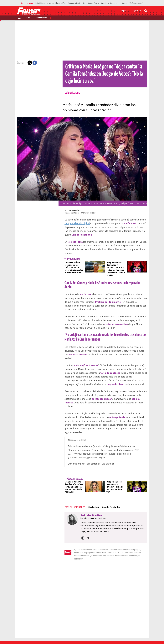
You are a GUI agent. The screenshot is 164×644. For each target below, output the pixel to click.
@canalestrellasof (75, 425)
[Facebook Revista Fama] (126, 637)
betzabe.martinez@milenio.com (92, 503)
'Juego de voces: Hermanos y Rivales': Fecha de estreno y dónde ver (116, 470)
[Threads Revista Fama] (144, 637)
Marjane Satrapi (74, 3)
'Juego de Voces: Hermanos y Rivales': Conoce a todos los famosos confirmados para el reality (116, 265)
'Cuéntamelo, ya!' (136, 3)
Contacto (134, 627)
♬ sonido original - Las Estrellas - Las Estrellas (89, 448)
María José (92, 492)
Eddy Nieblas (122, 3)
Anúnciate (121, 627)
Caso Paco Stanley (108, 3)
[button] (28, 63)
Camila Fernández (109, 492)
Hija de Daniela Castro (90, 3)
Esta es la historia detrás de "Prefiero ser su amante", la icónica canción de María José (72, 472)
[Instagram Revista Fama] (138, 637)
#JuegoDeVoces (74, 439)
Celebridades (42, 18)
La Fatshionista (41, 3)
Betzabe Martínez (71, 210)
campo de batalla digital (75, 223)
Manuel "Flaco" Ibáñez (57, 3)
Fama (28, 18)
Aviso (144, 627)
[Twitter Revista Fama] (132, 637)
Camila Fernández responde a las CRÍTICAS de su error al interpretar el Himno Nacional (73, 264)
